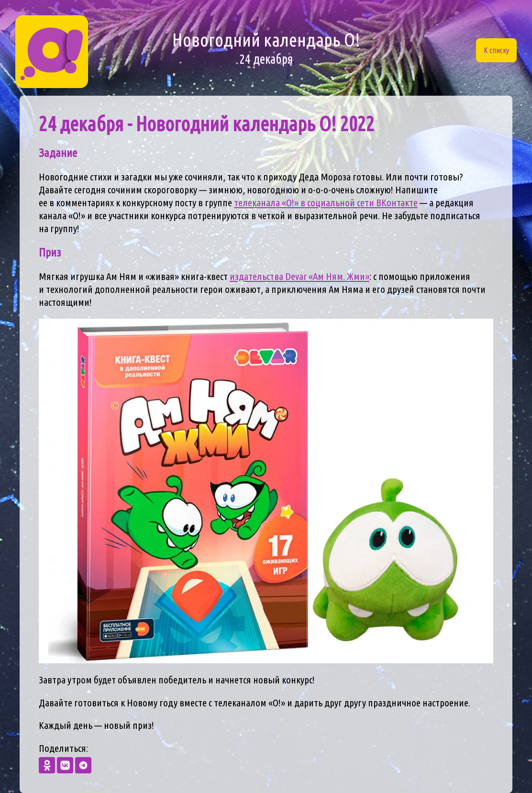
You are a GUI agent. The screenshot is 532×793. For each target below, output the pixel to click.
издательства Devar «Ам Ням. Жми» (299, 276)
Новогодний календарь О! (266, 48)
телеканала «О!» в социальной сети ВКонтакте (326, 203)
